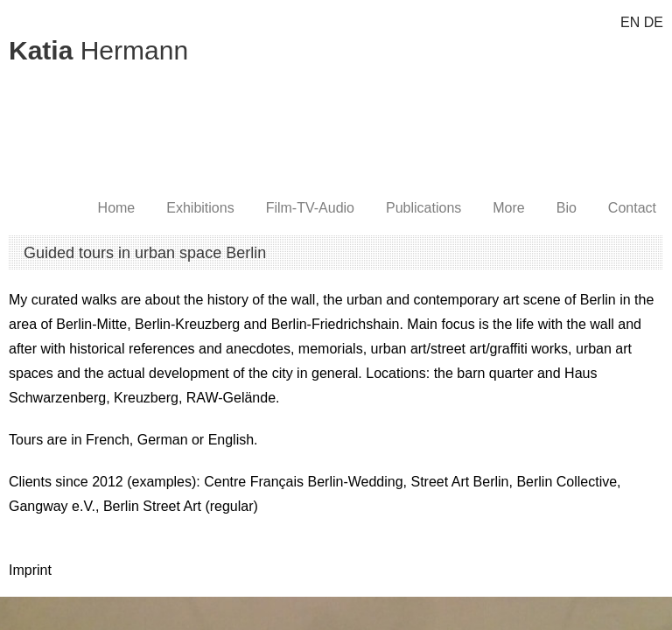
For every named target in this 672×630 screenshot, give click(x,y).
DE (654, 22)
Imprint (30, 570)
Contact (632, 208)
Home (117, 208)
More (508, 208)
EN (630, 22)
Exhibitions (200, 208)
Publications (423, 208)
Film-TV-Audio (310, 208)
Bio (567, 208)
